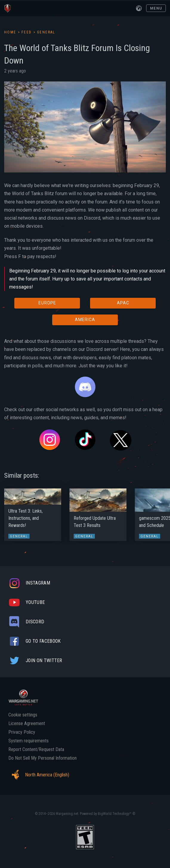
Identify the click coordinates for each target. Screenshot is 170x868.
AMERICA (85, 320)
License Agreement (27, 724)
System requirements (28, 741)
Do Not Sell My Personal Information (42, 758)
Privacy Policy (22, 732)
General (46, 32)
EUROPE (47, 303)
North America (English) (39, 775)
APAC (123, 303)
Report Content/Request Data (36, 750)
